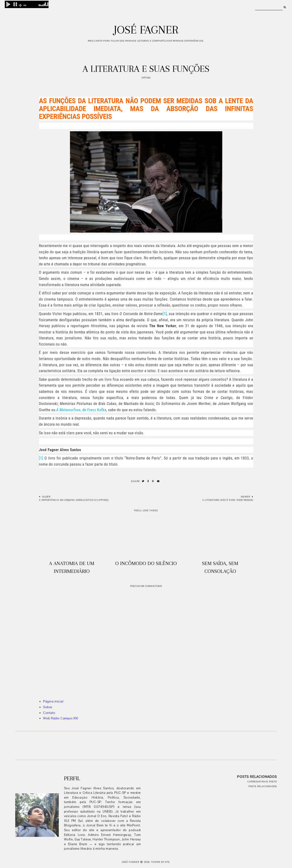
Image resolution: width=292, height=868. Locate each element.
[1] (165, 314)
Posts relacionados (263, 786)
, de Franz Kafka (81, 410)
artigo (146, 78)
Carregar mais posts (262, 782)
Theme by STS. (161, 862)
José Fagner (146, 30)
